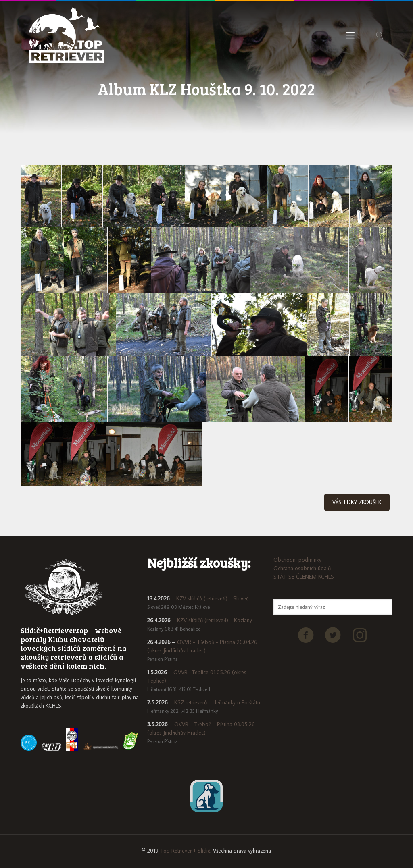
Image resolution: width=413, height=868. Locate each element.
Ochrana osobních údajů (302, 568)
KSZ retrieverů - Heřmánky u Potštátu (217, 702)
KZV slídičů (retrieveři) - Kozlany (215, 620)
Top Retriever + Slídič (185, 851)
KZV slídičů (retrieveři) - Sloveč (212, 598)
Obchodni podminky (297, 560)
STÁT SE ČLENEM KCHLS (304, 577)
